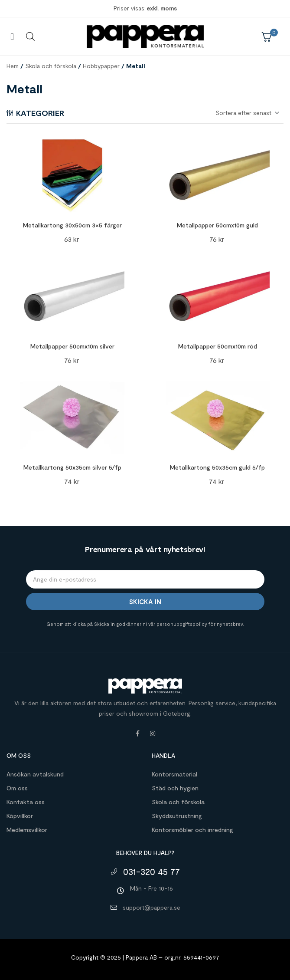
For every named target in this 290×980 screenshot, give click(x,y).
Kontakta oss (26, 802)
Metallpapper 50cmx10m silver (72, 346)
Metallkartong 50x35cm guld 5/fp (217, 467)
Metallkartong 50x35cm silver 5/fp (72, 467)
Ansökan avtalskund (35, 774)
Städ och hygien (175, 788)
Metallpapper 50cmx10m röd (218, 346)
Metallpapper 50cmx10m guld (217, 225)
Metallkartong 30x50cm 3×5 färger (72, 225)
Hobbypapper (101, 66)
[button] (12, 36)
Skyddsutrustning (177, 816)
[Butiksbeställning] (247, 113)
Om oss (17, 788)
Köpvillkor (20, 816)
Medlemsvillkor (27, 830)
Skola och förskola (51, 66)
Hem (13, 66)
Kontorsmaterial (174, 774)
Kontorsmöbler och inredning (192, 830)
